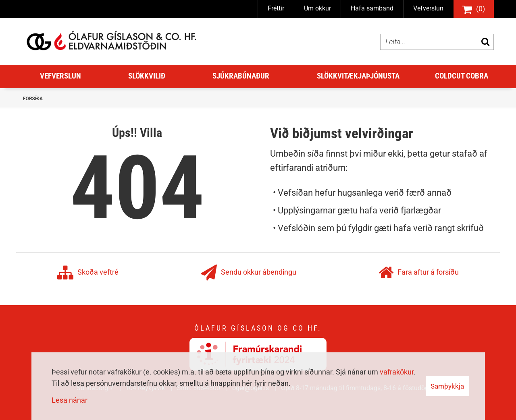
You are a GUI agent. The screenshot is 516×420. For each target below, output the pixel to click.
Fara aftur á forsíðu (419, 273)
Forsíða (33, 99)
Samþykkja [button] (447, 386)
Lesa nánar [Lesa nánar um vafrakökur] (70, 400)
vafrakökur (397, 372)
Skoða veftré (88, 273)
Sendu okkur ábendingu (249, 273)
